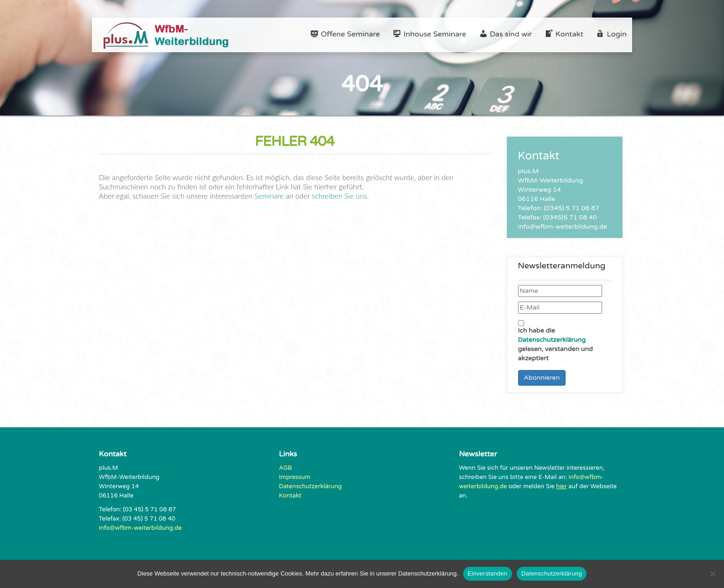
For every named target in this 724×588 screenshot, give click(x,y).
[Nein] (712, 574)
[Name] (560, 291)
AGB (285, 468)
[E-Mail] (560, 308)
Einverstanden (488, 573)
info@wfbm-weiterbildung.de (140, 528)
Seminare (269, 196)
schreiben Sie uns (338, 196)
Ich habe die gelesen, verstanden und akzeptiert (555, 341)
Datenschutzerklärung (552, 340)
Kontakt (290, 496)
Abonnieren (542, 378)
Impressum (295, 477)
